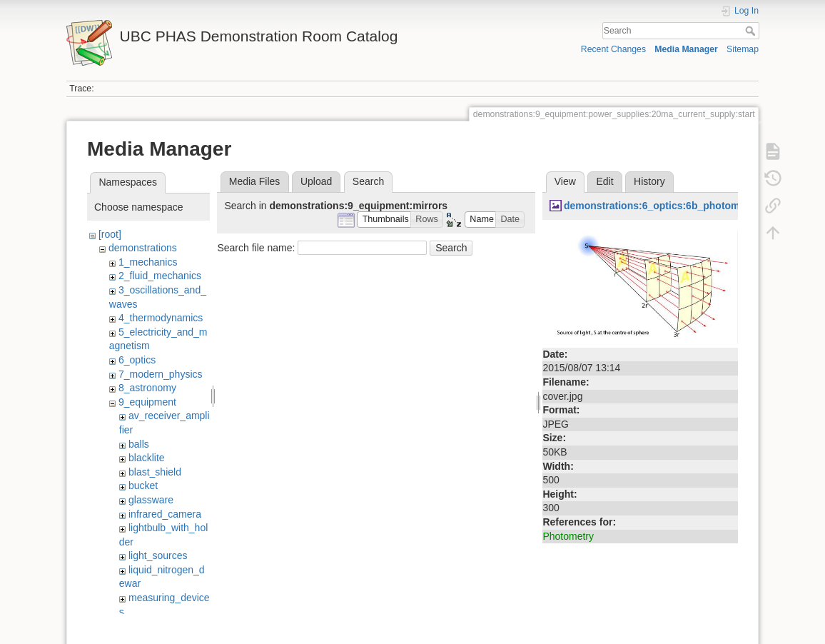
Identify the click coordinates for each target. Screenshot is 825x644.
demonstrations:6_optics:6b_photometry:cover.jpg (684, 206)
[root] (110, 234)
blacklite (147, 458)
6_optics (137, 360)
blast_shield (155, 472)
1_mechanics (148, 262)
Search (752, 31)
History (649, 181)
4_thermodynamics (161, 318)
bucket (143, 485)
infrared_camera (165, 514)
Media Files (255, 181)
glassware (151, 500)
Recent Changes (613, 49)
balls (139, 444)
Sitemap (743, 49)
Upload (316, 181)
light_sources (158, 555)
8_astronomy (147, 388)
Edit (604, 181)
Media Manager (686, 49)
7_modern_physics (161, 374)
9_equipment (147, 402)
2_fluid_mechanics (160, 276)
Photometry (568, 536)
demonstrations (143, 248)
